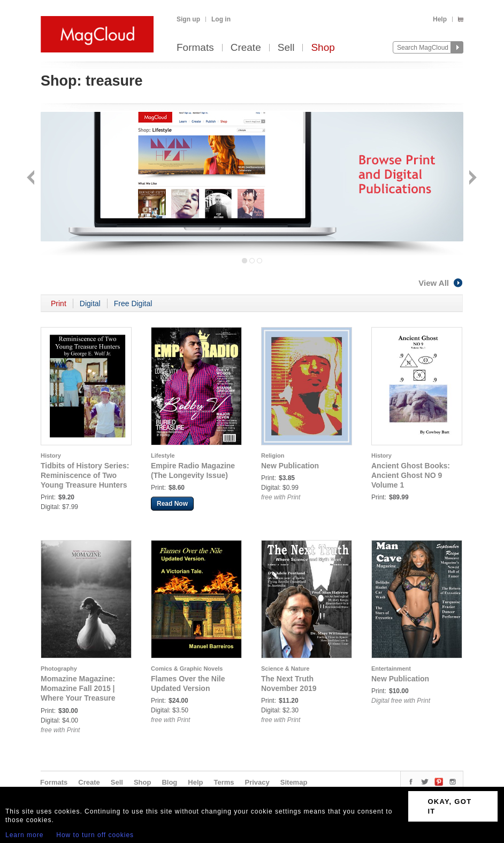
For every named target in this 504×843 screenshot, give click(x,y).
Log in (221, 19)
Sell (286, 48)
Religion (273, 455)
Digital (90, 303)
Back (32, 179)
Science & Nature (285, 669)
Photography (59, 669)
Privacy (257, 782)
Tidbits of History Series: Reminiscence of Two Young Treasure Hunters (85, 475)
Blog (169, 782)
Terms (224, 782)
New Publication (290, 466)
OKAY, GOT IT (449, 806)
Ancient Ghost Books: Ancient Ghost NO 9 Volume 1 (411, 475)
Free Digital (133, 303)
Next (472, 179)
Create (246, 48)
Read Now (172, 504)
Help (440, 19)
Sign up (188, 19)
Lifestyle (163, 455)
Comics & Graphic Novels (187, 669)
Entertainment (391, 669)
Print (59, 303)
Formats (195, 48)
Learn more (24, 835)
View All (441, 283)
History (51, 455)
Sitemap (294, 782)
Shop (323, 48)
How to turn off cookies (95, 835)
